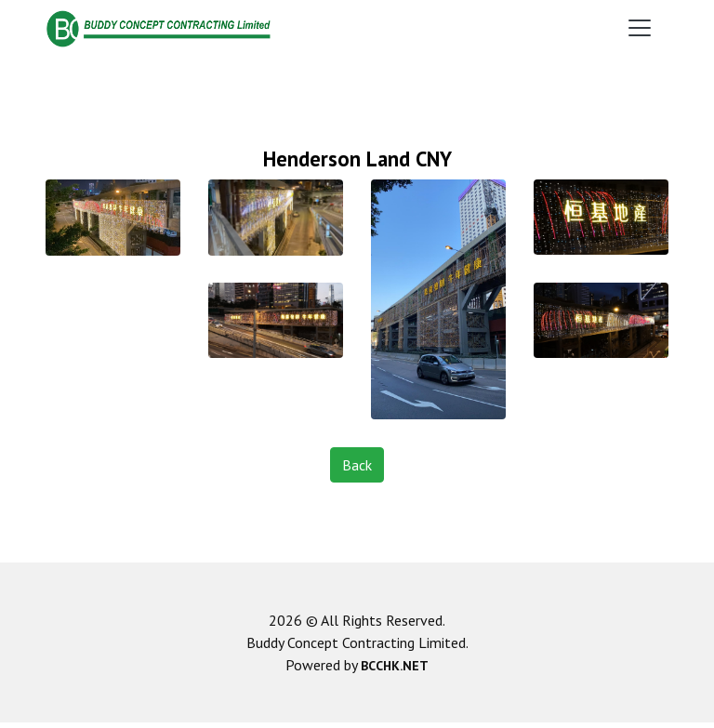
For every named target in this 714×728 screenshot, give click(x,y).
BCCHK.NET (395, 666)
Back (357, 465)
